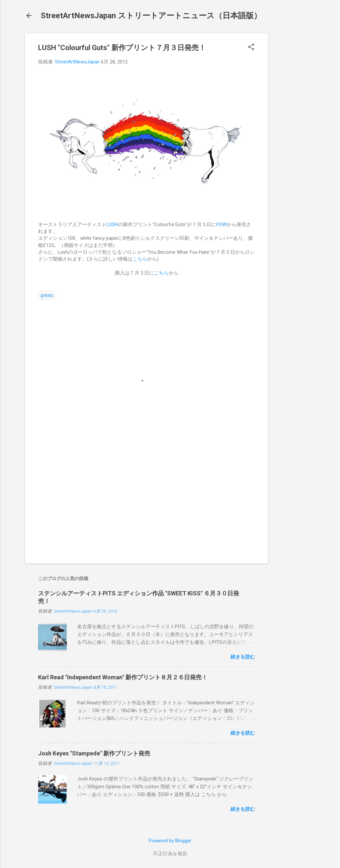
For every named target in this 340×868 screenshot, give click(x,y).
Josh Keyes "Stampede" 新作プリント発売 (94, 753)
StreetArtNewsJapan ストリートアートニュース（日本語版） (151, 16)
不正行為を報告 (170, 854)
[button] (251, 47)
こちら (140, 259)
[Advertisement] (294, 131)
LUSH (112, 224)
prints (47, 295)
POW (221, 224)
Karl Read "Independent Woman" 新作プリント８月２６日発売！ (123, 677)
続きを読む (243, 657)
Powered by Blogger (170, 841)
